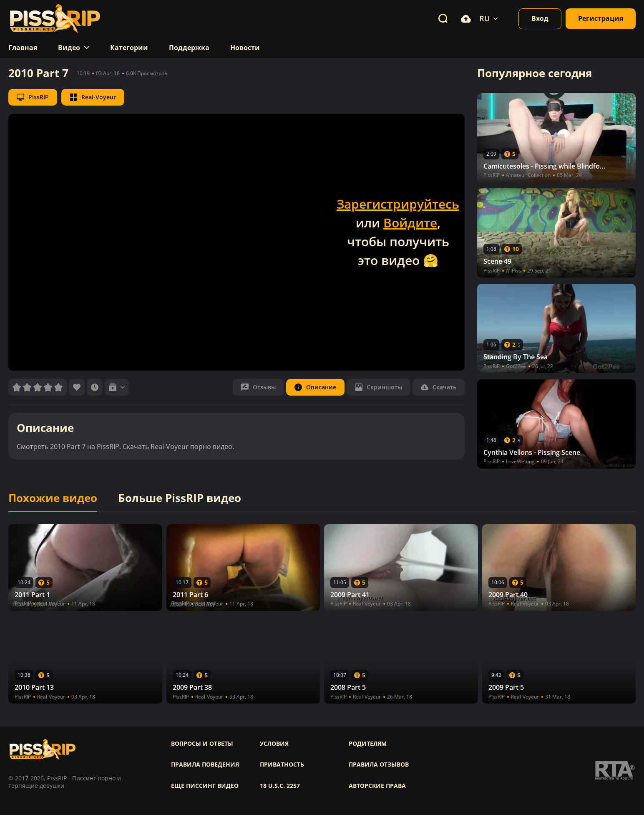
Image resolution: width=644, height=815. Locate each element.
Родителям (368, 744)
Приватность (282, 765)
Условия (274, 744)
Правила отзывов (379, 765)
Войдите (410, 223)
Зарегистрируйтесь (398, 204)
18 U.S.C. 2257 (280, 786)
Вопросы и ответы (202, 744)
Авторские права (377, 786)
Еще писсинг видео (205, 786)
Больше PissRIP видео (180, 498)
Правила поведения (205, 765)
